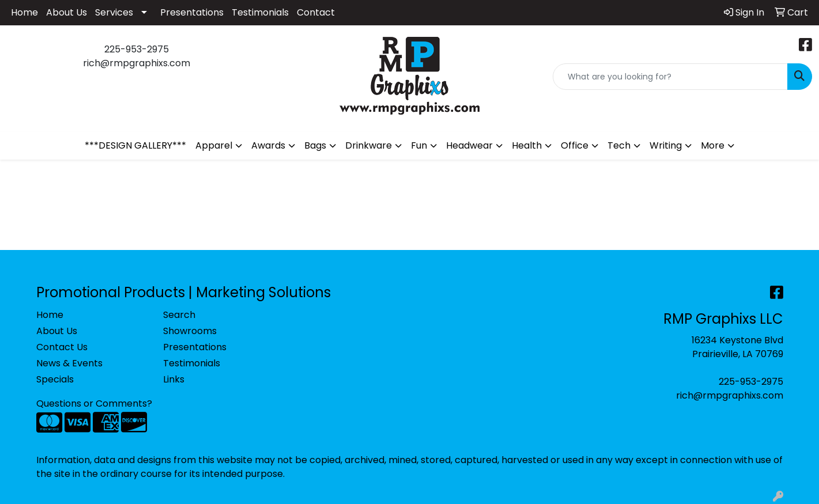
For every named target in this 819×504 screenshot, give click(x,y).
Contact (316, 12)
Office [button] (575, 145)
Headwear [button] (469, 145)
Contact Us (62, 347)
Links (174, 379)
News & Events (69, 363)
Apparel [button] (214, 145)
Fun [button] (419, 145)
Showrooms (190, 331)
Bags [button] (315, 145)
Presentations (192, 12)
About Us (67, 12)
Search (179, 315)
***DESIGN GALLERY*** (135, 145)
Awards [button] (268, 145)
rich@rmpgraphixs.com (730, 395)
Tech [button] (619, 145)
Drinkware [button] (369, 145)
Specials (55, 379)
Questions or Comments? (94, 403)
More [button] (713, 145)
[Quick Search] (670, 77)
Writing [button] (666, 145)
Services (114, 12)
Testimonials (260, 12)
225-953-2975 (751, 382)
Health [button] (527, 145)
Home (24, 12)
